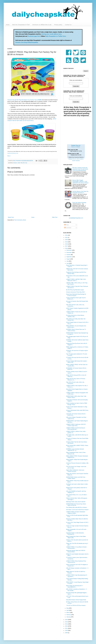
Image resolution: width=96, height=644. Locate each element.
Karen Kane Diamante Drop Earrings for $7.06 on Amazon (76, 295)
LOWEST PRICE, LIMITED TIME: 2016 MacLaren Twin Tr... (76, 280)
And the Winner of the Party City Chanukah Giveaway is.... (80, 192)
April (68, 610)
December (69, 250)
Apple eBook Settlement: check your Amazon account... (75, 471)
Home (8, 25)
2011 (67, 628)
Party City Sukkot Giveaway (79, 203)
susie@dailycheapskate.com (76, 218)
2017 (67, 246)
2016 (67, 248)
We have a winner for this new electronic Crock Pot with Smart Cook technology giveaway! (80, 169)
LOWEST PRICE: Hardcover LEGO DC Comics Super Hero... (76, 425)
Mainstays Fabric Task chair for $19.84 (76, 502)
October (69, 255)
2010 (67, 630)
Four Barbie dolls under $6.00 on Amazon (76, 507)
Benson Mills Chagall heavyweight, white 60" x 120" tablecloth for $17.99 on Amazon (80, 182)
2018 (67, 244)
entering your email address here (51, 34)
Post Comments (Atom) (20, 220)
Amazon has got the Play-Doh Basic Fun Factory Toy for (24, 100)
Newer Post (11, 217)
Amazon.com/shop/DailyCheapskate (27, 42)
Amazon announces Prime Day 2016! (75, 292)
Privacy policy (58, 25)
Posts (67, 225)
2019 (67, 242)
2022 (67, 235)
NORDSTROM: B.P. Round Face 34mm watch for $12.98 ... (76, 505)
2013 (67, 624)
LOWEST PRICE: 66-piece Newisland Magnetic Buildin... (76, 512)
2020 (67, 240)
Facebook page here (34, 36)
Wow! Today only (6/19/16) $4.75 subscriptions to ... (74, 586)
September (69, 257)
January (69, 617)
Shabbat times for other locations (76, 159)
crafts (19, 163)
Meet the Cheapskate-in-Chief (21, 25)
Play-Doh (23, 163)
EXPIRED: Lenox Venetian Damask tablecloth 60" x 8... (75, 450)
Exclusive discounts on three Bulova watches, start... (75, 316)
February (69, 615)
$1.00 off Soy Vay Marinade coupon (75, 290)
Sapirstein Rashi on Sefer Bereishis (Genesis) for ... (75, 534)
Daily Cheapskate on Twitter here (56, 36)
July (68, 261)
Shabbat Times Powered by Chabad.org (76, 157)
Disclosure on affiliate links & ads (42, 25)
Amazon (15, 163)
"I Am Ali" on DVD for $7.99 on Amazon (76, 605)
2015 (67, 620)
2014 (67, 622)
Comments (68, 228)
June (68, 263)
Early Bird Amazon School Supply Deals (76, 600)
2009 (67, 633)
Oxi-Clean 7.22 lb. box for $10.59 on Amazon (77, 510)
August (68, 259)
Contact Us (68, 25)
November (69, 252)
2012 (67, 626)
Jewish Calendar (76, 161)
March (68, 613)
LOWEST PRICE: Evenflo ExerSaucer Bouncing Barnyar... (76, 429)
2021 (67, 238)
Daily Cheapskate (17, 161)
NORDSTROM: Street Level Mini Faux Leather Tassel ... (76, 478)
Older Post (55, 217)
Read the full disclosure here (13, 153)
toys (26, 163)
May (68, 608)
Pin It (9, 156)
